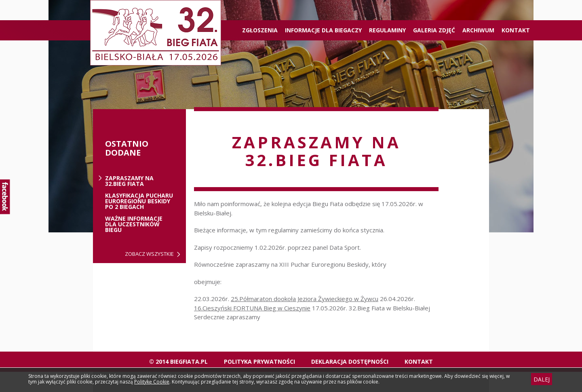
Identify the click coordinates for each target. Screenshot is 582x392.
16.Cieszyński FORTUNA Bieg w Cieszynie (252, 308)
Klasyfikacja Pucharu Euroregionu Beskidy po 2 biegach (139, 201)
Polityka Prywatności (259, 361)
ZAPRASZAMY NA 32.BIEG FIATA (129, 181)
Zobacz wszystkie (149, 254)
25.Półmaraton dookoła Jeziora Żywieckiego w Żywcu (305, 299)
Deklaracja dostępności (350, 361)
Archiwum (478, 30)
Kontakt (516, 30)
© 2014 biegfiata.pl (178, 361)
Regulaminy (387, 30)
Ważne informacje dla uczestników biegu (134, 224)
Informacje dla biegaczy (323, 30)
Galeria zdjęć (434, 30)
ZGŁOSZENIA (260, 30)
